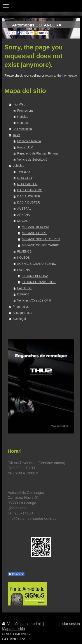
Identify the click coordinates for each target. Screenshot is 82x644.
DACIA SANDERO (30, 190)
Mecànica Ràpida (29, 141)
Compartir (16, 574)
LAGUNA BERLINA (35, 276)
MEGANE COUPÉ (34, 233)
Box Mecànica (22, 129)
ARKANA (24, 215)
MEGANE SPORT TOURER (41, 239)
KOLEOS (24, 258)
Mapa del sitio (14, 629)
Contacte (23, 123)
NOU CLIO (25, 178)
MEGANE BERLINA (35, 227)
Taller (16, 135)
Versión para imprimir (23, 624)
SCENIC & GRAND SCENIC (37, 264)
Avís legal (19, 319)
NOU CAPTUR (27, 184)
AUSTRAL (24, 209)
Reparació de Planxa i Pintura (38, 153)
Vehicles (18, 166)
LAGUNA (24, 270)
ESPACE (23, 294)
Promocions (25, 111)
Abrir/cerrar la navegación (41, 6)
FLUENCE (24, 251)
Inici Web (19, 104)
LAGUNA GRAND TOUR (39, 282)
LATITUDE (25, 288)
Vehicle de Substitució (32, 160)
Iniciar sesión (69, 624)
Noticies (23, 117)
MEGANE (24, 221)
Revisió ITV (25, 147)
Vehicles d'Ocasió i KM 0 (34, 300)
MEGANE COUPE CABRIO (41, 245)
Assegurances (22, 313)
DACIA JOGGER (29, 196)
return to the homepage (61, 75)
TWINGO (24, 172)
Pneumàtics (21, 307)
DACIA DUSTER (29, 202)
